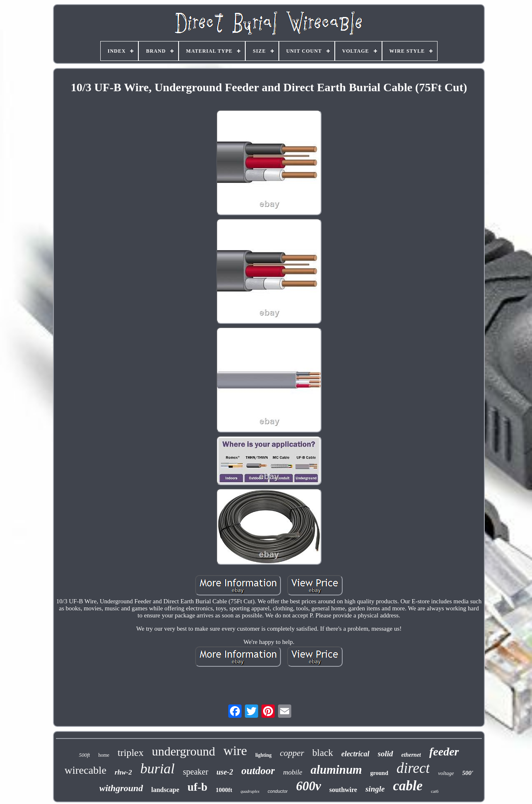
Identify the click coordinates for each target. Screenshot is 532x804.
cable (407, 786)
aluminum (336, 770)
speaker (196, 772)
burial (157, 769)
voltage (446, 773)
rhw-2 (123, 772)
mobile (293, 772)
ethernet (411, 755)
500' (468, 773)
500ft (84, 755)
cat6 (435, 791)
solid (386, 754)
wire (235, 751)
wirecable (86, 770)
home (104, 755)
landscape (165, 790)
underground (184, 751)
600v (308, 786)
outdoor (258, 771)
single (375, 789)
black (323, 753)
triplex (131, 753)
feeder (444, 752)
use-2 (225, 772)
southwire (343, 790)
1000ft (224, 790)
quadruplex (250, 791)
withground (121, 788)
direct (413, 768)
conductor (278, 791)
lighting (263, 755)
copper (292, 753)
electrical (355, 754)
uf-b (198, 787)
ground (379, 773)
